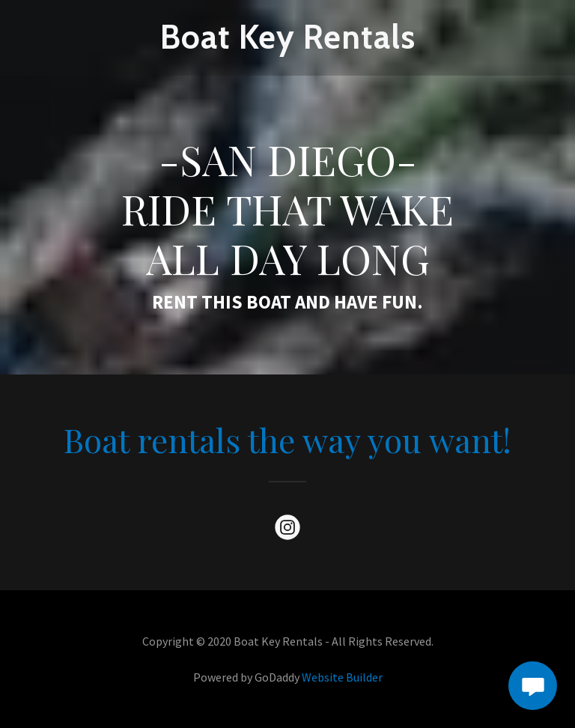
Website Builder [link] (342, 677)
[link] (287, 44)
